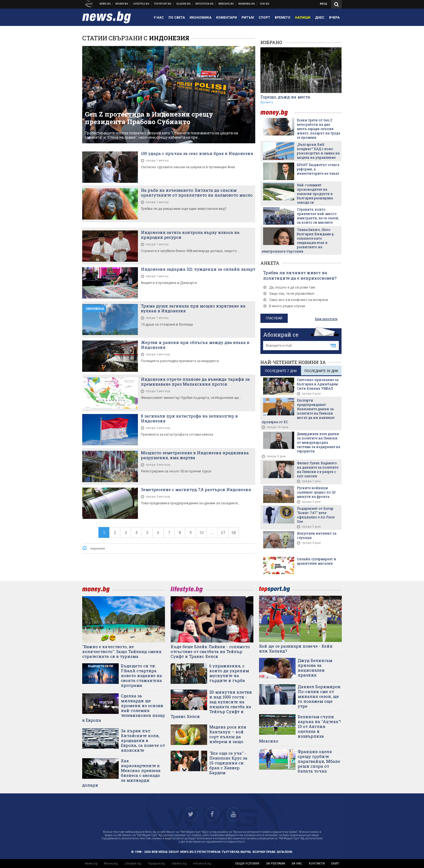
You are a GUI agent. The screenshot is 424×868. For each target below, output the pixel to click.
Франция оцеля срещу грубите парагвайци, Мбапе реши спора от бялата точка (319, 761)
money (277, 113)
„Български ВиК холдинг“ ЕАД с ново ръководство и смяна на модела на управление (318, 151)
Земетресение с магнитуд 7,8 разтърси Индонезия (196, 489)
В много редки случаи (284, 306)
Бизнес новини (122, 4)
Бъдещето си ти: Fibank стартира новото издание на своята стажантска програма (141, 675)
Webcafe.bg (226, 4)
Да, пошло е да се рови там (289, 287)
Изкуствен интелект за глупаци (317, 535)
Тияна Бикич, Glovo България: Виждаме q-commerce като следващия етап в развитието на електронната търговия (298, 240)
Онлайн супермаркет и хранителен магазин (317, 561)
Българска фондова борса (205, 4)
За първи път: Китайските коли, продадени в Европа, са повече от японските (143, 740)
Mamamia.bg (247, 4)
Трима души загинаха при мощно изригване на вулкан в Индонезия (193, 308)
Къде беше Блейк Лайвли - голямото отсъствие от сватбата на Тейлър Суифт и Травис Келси (210, 651)
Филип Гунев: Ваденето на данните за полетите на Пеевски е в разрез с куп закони (318, 469)
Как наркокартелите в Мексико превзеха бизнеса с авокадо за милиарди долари (121, 773)
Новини (105, 4)
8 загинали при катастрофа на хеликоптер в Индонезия (189, 418)
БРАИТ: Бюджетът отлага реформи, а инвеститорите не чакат (318, 169)
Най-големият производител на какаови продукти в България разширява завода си (315, 194)
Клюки (141, 4)
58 (234, 533)
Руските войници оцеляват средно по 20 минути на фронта (316, 492)
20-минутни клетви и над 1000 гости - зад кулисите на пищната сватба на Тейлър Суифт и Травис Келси (211, 704)
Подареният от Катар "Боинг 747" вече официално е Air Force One (316, 515)
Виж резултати (326, 319)
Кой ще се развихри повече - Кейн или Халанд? (296, 648)
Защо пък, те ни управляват (289, 294)
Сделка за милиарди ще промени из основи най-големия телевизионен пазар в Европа (124, 708)
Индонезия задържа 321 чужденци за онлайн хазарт (198, 269)
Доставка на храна (184, 4)
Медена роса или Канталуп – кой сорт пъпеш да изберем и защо (228, 734)
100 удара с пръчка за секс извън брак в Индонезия (197, 153)
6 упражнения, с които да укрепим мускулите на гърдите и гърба (229, 673)
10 (201, 533)
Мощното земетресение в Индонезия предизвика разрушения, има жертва (195, 455)
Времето (267, 102)
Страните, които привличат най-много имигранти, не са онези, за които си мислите (318, 216)
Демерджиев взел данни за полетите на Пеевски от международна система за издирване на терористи (319, 442)
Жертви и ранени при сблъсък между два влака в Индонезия (195, 345)
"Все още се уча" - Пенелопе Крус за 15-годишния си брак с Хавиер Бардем (228, 763)
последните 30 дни (321, 371)
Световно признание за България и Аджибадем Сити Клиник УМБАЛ (318, 384)
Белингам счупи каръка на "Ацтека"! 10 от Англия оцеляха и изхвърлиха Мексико (300, 729)
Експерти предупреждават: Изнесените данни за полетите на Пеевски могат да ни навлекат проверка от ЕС (298, 411)
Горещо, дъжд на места (285, 97)
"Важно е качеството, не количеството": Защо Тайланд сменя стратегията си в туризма (122, 651)
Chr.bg (265, 4)
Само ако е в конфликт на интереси (296, 300)
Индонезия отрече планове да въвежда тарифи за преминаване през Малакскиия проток (195, 382)
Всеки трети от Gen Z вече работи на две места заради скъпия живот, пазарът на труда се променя (319, 129)
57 (223, 533)
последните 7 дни (281, 371)
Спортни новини (163, 4)
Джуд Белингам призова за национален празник (315, 668)
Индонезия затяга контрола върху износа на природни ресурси (190, 235)
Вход (324, 4)
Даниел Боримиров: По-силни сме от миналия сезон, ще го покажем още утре (319, 696)
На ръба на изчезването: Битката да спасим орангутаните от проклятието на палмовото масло (197, 193)
